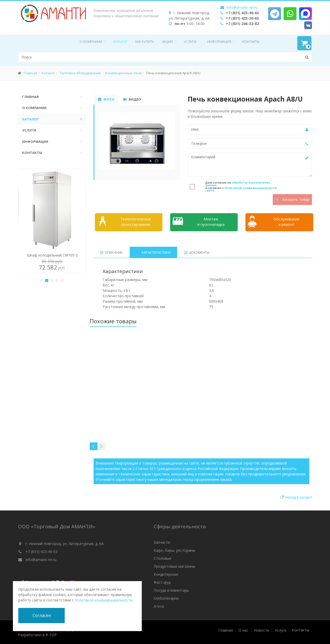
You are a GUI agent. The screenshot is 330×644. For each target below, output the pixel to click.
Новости (262, 630)
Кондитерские (166, 574)
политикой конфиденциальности (104, 600)
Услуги (190, 42)
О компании (91, 42)
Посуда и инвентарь (171, 590)
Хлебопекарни (166, 598)
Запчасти (162, 542)
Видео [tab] (132, 99)
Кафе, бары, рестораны (174, 550)
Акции (167, 42)
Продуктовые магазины (174, 566)
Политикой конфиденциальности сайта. (241, 189)
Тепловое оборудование (80, 73)
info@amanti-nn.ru (242, 7)
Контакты (251, 42)
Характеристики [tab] (154, 252)
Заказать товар (292, 199)
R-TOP (51, 635)
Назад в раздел (296, 497)
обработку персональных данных (238, 184)
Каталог (120, 42)
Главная (30, 73)
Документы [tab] (197, 252)
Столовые (163, 558)
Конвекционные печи (123, 73)
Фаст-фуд (162, 582)
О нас (243, 630)
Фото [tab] (106, 99)
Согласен (42, 615)
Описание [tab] (112, 252)
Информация (219, 42)
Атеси (159, 606)
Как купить (145, 42)
